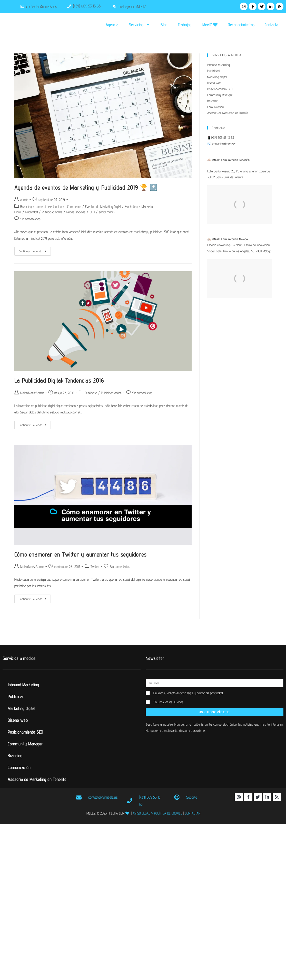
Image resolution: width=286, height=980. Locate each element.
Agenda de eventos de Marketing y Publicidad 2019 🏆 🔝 (86, 187)
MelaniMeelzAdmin (32, 393)
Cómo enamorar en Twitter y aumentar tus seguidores (81, 554)
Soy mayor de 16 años (168, 702)
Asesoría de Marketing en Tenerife (228, 113)
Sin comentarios (30, 219)
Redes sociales (76, 212)
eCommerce (73, 207)
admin (24, 200)
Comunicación (216, 107)
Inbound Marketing (219, 65)
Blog (164, 25)
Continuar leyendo (35, 250)
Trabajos (185, 25)
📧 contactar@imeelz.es (222, 144)
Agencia (112, 25)
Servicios (140, 25)
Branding (26, 207)
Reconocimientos (241, 25)
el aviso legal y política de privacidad (200, 693)
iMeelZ (210, 25)
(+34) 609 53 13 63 (223, 137)
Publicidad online (52, 212)
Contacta (272, 25)
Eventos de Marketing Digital (103, 207)
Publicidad (32, 212)
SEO (92, 212)
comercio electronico (49, 207)
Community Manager (220, 95)
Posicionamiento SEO (220, 89)
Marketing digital (217, 77)
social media (107, 212)
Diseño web (214, 83)
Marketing (131, 207)
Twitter (95, 567)
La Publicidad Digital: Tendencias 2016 (59, 380)
